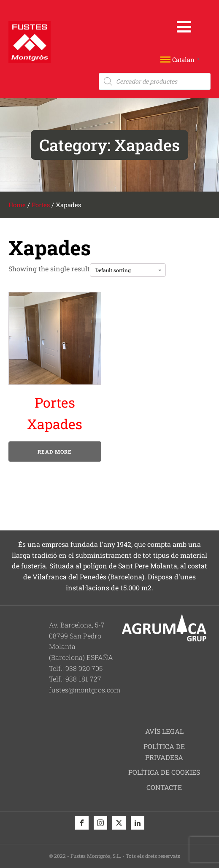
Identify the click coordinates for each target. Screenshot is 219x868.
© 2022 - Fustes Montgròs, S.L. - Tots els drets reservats (115, 856)
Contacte (164, 787)
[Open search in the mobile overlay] (155, 81)
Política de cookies (164, 772)
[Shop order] (128, 270)
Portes (41, 205)
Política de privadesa (164, 752)
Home (17, 205)
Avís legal (164, 731)
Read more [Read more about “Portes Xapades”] (55, 452)
